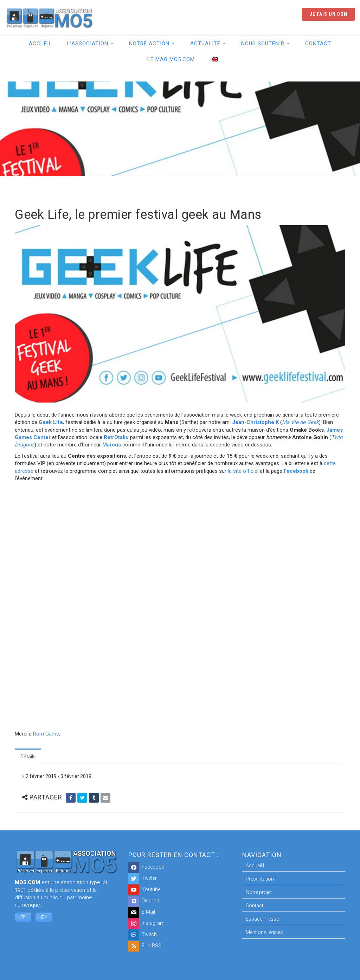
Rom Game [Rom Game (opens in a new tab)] (46, 734)
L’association (88, 44)
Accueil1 (255, 865)
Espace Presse (262, 919)
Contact (318, 44)
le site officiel (243, 471)
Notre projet (259, 892)
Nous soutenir (263, 44)
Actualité (205, 44)
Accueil (40, 44)
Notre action (149, 44)
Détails (28, 757)
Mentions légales (264, 932)
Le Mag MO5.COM (171, 59)
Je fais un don (328, 14)
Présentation (260, 879)
